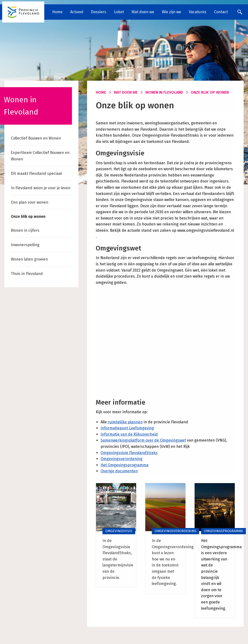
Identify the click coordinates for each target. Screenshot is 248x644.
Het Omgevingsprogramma (124, 465)
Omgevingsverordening (121, 459)
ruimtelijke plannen (125, 422)
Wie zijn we (172, 12)
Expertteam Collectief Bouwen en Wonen (40, 156)
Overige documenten (119, 471)
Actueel (77, 12)
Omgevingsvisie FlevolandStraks (129, 453)
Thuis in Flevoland (27, 274)
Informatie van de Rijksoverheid (129, 434)
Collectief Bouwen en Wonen (36, 138)
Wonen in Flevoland (164, 92)
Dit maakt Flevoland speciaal (36, 173)
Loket (119, 12)
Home (57, 12)
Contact (221, 12)
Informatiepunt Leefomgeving (127, 428)
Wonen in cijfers (25, 230)
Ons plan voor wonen (30, 202)
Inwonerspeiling (25, 245)
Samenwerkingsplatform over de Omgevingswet (143, 440)
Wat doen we (143, 12)
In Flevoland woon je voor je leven (41, 188)
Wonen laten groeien (29, 259)
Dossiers (99, 12)
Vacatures (198, 12)
